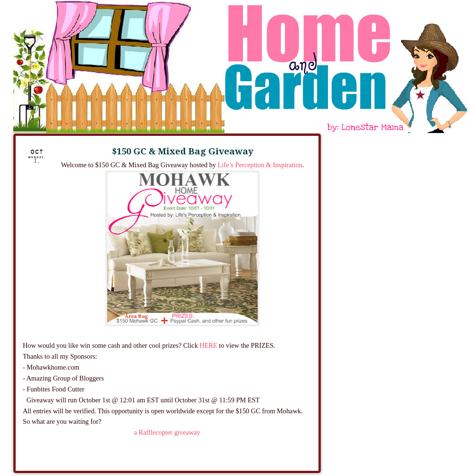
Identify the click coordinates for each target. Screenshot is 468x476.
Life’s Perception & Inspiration (260, 165)
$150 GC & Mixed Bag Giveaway (183, 151)
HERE (208, 345)
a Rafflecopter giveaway (167, 432)
